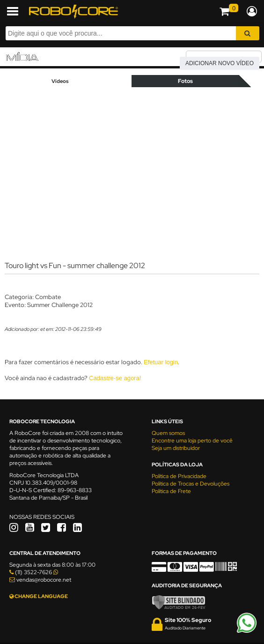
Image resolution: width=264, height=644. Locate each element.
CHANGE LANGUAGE (39, 596)
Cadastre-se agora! (115, 378)
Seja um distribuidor (176, 448)
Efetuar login (161, 362)
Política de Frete (171, 491)
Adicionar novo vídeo (220, 63)
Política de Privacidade (179, 476)
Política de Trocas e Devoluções (191, 484)
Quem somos (168, 433)
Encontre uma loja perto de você (192, 441)
